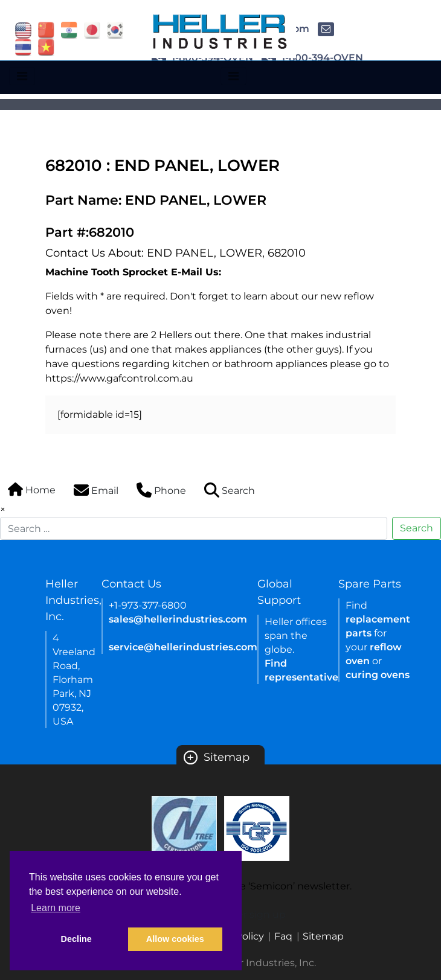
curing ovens (378, 675)
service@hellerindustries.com (183, 647)
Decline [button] (76, 939)
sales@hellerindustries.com (178, 619)
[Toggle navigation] (22, 76)
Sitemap (217, 757)
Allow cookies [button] (175, 939)
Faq (283, 936)
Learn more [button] (56, 908)
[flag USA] (23, 29)
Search (417, 528)
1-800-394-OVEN (312, 58)
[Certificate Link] (184, 828)
